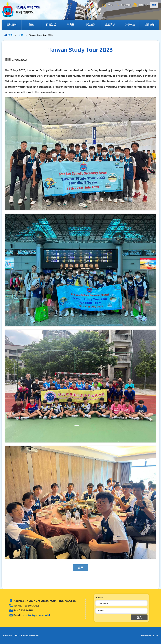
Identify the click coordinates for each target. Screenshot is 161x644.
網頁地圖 (126, 5)
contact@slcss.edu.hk (37, 615)
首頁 (10, 35)
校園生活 (51, 25)
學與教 (71, 25)
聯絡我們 (144, 5)
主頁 (111, 5)
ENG (154, 5)
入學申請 (130, 25)
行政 (31, 25)
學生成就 (90, 25)
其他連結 (150, 25)
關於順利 (11, 25)
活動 (21, 35)
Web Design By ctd (149, 635)
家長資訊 (110, 25)
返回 (81, 568)
